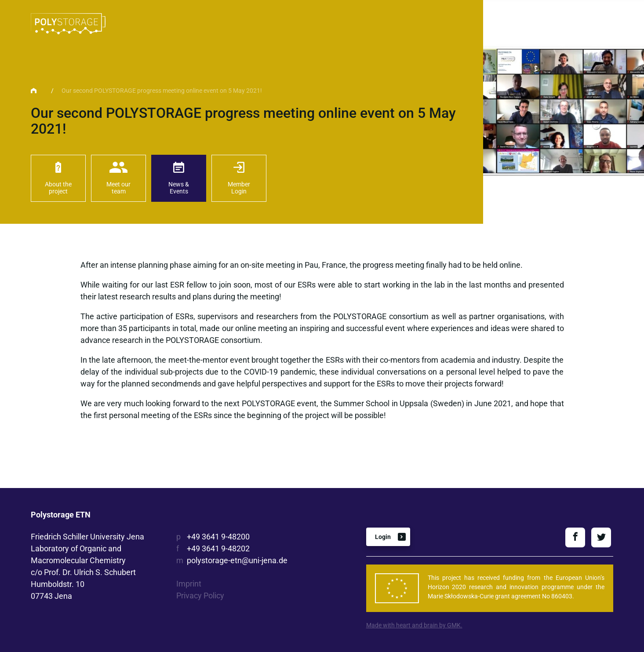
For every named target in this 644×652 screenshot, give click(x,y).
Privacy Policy (200, 596)
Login (383, 537)
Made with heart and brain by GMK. (414, 625)
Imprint (189, 584)
